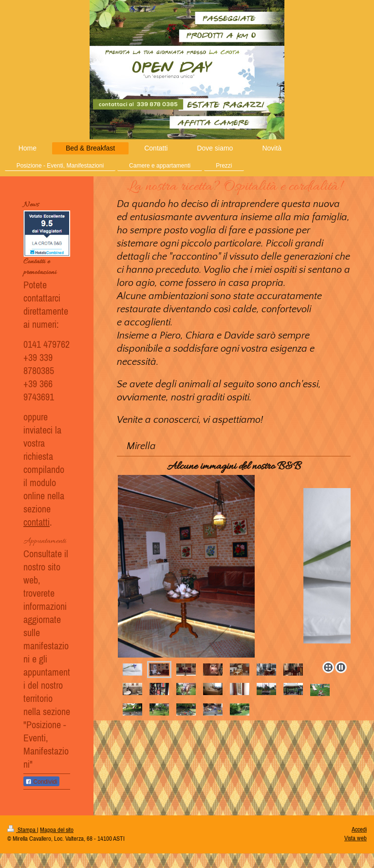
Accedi (359, 829)
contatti (37, 522)
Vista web (355, 838)
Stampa (22, 830)
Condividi (41, 782)
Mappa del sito (57, 830)
